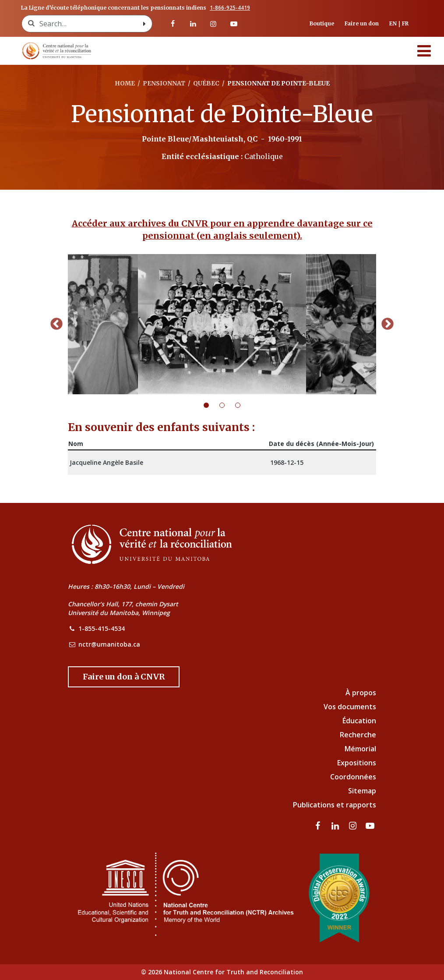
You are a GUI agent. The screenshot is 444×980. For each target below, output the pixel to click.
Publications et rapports (335, 805)
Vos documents (350, 707)
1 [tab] (211, 405)
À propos (361, 693)
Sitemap (362, 791)
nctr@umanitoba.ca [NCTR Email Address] (109, 644)
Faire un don (362, 23)
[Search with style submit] (144, 24)
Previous (56, 324)
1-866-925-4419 (230, 8)
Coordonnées (353, 777)
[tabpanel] (222, 324)
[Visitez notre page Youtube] (233, 24)
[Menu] (424, 51)
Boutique (322, 23)
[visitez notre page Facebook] (173, 24)
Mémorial (360, 749)
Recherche (358, 735)
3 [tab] (243, 405)
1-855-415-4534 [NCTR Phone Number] (102, 628)
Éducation (359, 721)
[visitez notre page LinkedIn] (193, 24)
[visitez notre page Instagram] (213, 24)
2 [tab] (227, 405)
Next (388, 324)
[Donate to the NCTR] (124, 677)
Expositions (357, 763)
